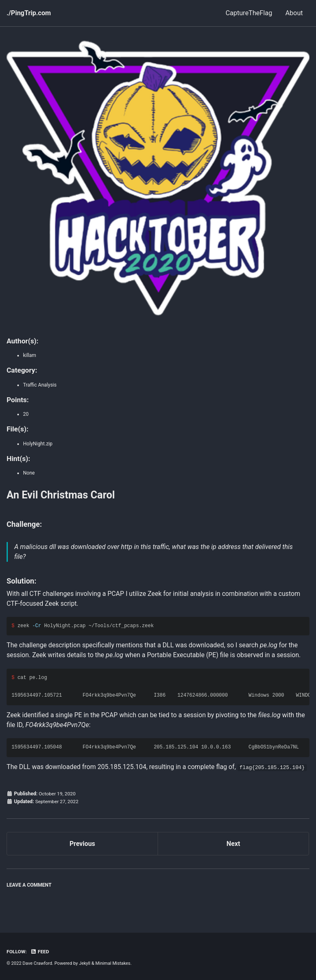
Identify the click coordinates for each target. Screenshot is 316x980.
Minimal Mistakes (113, 963)
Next (233, 854)
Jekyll (85, 963)
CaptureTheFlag (249, 13)
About (294, 13)
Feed (40, 952)
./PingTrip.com (29, 13)
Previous (82, 854)
